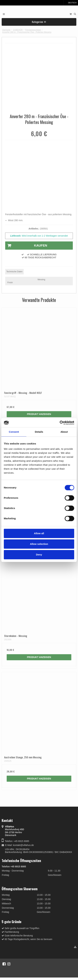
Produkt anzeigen (39, 414)
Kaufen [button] (26, 246)
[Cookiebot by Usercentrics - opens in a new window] (60, 423)
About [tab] (64, 432)
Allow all (39, 533)
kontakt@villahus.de (23, 845)
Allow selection (39, 544)
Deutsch (71, 3)
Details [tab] (39, 432)
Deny (39, 555)
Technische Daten (14, 272)
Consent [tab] (14, 432)
